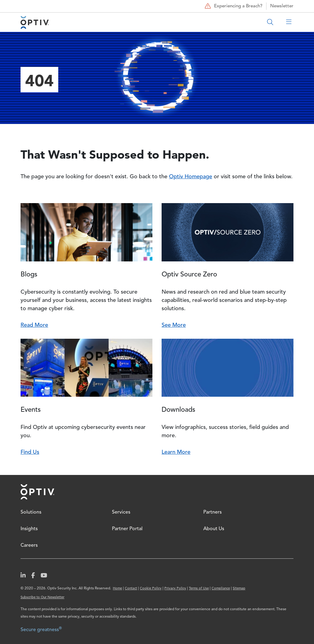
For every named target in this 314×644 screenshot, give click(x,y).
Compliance (221, 589)
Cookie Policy (151, 589)
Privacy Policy (175, 589)
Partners (213, 512)
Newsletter (282, 6)
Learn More (176, 452)
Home (37, 492)
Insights (29, 529)
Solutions (31, 512)
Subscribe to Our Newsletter (42, 598)
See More (174, 325)
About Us (214, 529)
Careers (29, 546)
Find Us (30, 452)
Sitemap (239, 589)
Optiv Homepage (191, 177)
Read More (34, 325)
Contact (131, 589)
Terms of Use (199, 589)
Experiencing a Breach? (233, 6)
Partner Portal (127, 529)
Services (121, 512)
